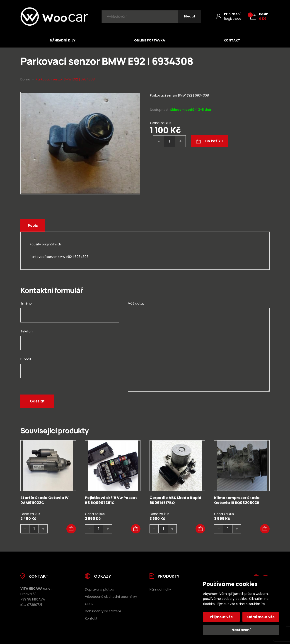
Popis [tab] (33, 226)
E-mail (26, 359)
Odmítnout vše (261, 617)
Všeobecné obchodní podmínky (111, 597)
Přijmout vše (221, 617)
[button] (71, 529)
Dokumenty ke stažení (103, 611)
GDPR (89, 604)
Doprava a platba (100, 589)
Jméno (26, 303)
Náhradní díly (63, 40)
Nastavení (241, 630)
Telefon (27, 331)
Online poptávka (150, 40)
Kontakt (232, 40)
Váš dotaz (136, 303)
